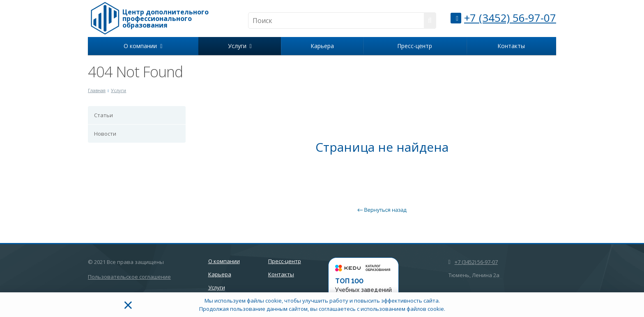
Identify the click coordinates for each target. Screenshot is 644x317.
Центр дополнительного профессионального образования (166, 19)
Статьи (103, 115)
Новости (105, 134)
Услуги (240, 46)
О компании (143, 46)
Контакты (511, 46)
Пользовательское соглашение (129, 277)
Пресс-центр (415, 46)
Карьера (322, 46)
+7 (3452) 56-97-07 (510, 18)
